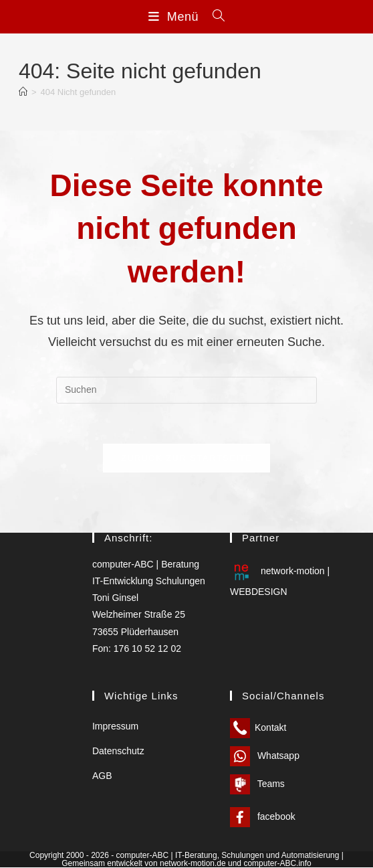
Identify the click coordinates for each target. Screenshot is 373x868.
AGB (102, 776)
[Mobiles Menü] (175, 17)
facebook (263, 817)
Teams (257, 784)
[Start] (23, 92)
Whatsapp (265, 756)
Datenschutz (118, 752)
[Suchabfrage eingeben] (186, 390)
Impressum (115, 727)
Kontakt (258, 728)
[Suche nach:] (214, 17)
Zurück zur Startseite (186, 458)
